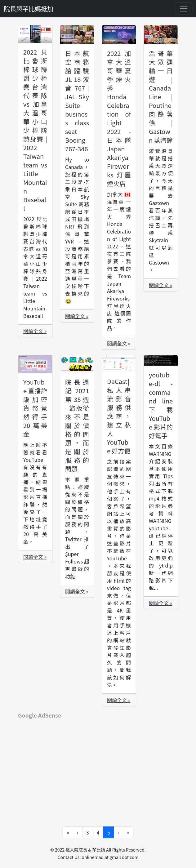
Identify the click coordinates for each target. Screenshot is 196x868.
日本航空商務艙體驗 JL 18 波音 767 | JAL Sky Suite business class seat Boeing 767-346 (77, 101)
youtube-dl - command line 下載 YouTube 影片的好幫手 (161, 405)
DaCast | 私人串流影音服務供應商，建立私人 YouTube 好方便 (119, 416)
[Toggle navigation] (184, 9)
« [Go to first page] (68, 832)
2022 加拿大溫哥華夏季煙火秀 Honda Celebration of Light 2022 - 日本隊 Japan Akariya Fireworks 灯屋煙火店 (119, 118)
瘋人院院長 (76, 850)
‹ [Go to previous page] (78, 832)
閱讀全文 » (35, 331)
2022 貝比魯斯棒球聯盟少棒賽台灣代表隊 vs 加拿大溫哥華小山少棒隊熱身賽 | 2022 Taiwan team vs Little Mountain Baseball (35, 130)
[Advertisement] (98, 768)
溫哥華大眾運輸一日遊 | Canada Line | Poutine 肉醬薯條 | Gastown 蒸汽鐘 (161, 97)
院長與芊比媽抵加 (29, 9)
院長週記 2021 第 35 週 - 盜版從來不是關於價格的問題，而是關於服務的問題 (77, 425)
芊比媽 (99, 850)
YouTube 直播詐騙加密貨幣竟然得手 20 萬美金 (35, 408)
